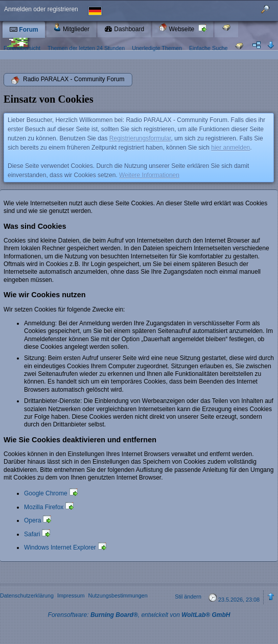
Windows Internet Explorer (60, 547)
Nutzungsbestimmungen (118, 595)
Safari (32, 534)
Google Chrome (46, 493)
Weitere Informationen (149, 175)
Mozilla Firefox (44, 507)
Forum (24, 30)
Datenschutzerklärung (27, 595)
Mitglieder (71, 28)
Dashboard (124, 29)
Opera (32, 520)
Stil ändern (188, 597)
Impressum (71, 595)
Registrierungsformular (140, 138)
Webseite (177, 28)
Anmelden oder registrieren (41, 9)
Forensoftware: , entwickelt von (139, 615)
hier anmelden (230, 148)
